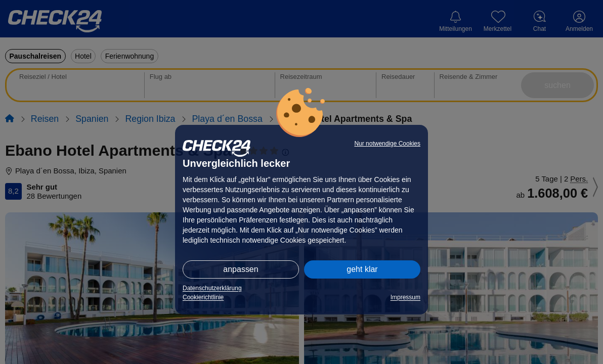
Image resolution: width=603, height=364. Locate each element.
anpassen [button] (241, 269)
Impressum (405, 297)
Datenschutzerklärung (212, 288)
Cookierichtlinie (203, 297)
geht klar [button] (362, 269)
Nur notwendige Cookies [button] (387, 144)
